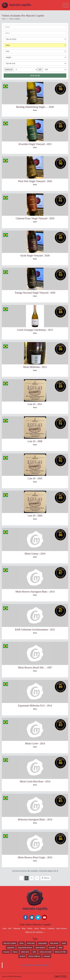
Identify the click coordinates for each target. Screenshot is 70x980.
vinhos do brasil (45, 952)
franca (15, 952)
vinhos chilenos (34, 956)
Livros (36, 928)
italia (60, 948)
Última (46, 878)
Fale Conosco (62, 928)
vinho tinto (31, 943)
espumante (43, 943)
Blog (24, 928)
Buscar (35, 76)
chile (34, 952)
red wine (52, 948)
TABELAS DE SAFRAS (35, 932)
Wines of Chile (60, 952)
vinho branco (40, 948)
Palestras (17, 928)
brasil (64, 943)
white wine (25, 952)
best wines (54, 943)
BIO (10, 928)
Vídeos (43, 928)
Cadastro (51, 928)
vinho (21, 943)
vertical (22, 956)
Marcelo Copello (10, 943)
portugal (47, 956)
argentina (11, 948)
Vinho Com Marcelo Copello (35, 965)
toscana (6, 952)
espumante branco (25, 948)
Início (5, 928)
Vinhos (30, 928)
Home (4, 19)
